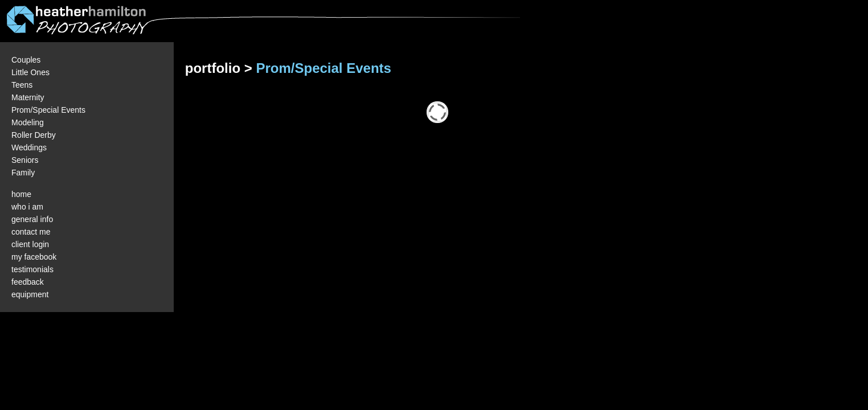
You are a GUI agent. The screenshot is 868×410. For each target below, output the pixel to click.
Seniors (25, 160)
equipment (30, 294)
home (21, 194)
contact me (31, 232)
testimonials (32, 269)
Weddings (29, 147)
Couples (26, 60)
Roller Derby (34, 135)
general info (32, 219)
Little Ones (30, 72)
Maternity (28, 97)
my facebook (34, 257)
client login (30, 244)
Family (23, 173)
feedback (28, 282)
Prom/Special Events (48, 110)
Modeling (28, 122)
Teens (22, 85)
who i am (27, 207)
